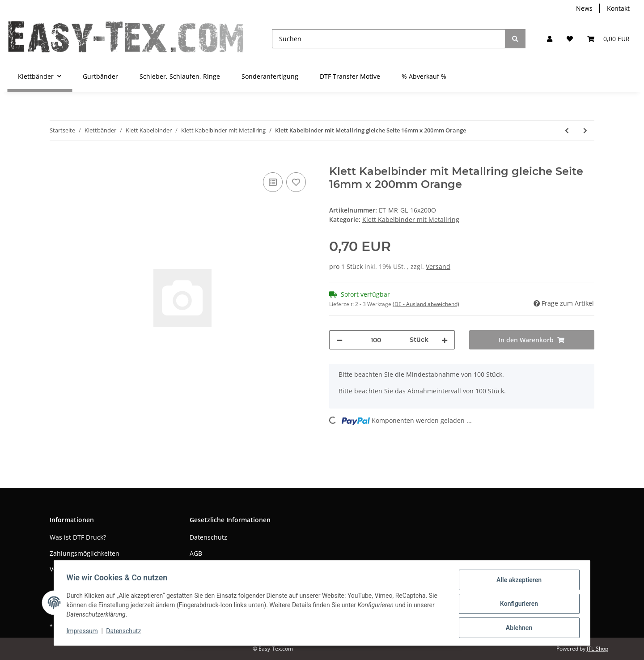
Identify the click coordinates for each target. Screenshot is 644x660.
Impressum (84, 632)
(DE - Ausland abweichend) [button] (426, 304)
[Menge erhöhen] (445, 340)
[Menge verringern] (339, 340)
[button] (550, 39)
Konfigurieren (517, 605)
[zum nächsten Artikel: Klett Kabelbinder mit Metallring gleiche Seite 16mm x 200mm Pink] (585, 130)
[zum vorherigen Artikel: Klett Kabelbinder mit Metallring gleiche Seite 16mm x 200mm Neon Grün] (567, 130)
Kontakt (618, 8)
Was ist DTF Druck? (78, 537)
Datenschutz (208, 537)
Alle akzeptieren (517, 582)
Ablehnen (517, 628)
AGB (196, 553)
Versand (438, 266)
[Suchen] (389, 39)
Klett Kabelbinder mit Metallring (411, 219)
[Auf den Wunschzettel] (296, 182)
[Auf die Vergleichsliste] (273, 182)
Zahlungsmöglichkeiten (85, 553)
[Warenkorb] (608, 39)
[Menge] (376, 340)
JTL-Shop (597, 649)
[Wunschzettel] (570, 39)
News (584, 8)
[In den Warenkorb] (57, 160)
